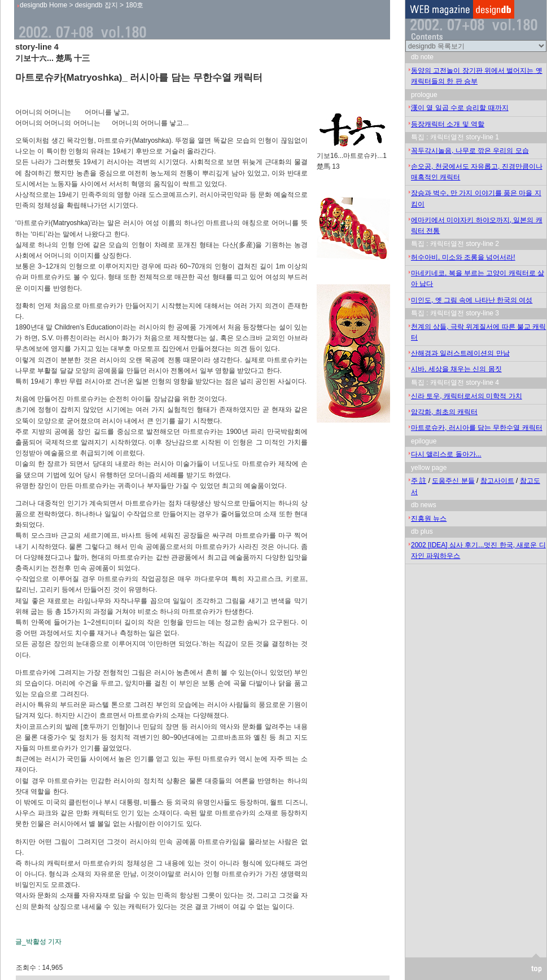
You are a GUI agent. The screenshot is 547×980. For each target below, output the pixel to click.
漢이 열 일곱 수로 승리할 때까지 (460, 108)
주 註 (419, 481)
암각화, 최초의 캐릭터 (444, 412)
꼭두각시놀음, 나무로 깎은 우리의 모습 (470, 151)
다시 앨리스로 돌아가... (446, 454)
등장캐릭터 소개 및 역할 (448, 124)
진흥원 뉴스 (429, 518)
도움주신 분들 (453, 481)
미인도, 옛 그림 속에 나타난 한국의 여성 (472, 300)
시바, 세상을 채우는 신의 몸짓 (456, 369)
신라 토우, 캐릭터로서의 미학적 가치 (467, 396)
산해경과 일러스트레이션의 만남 (460, 353)
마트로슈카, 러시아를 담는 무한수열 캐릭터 (477, 428)
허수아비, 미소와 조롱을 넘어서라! (463, 257)
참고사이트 (497, 481)
